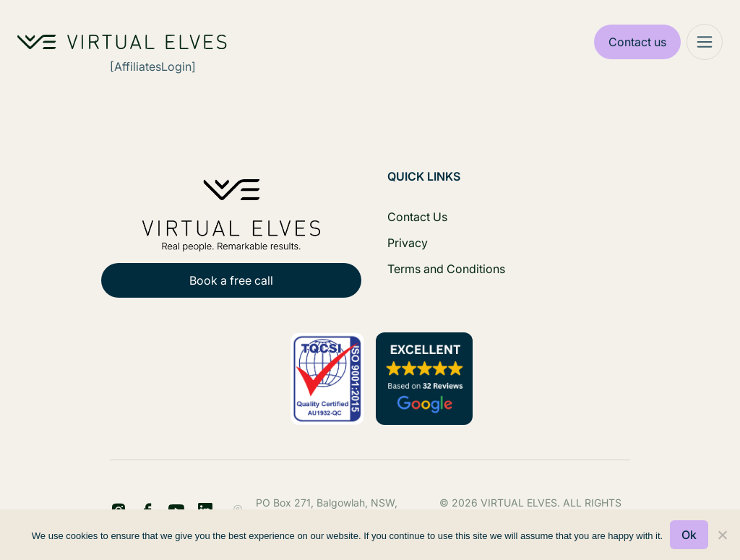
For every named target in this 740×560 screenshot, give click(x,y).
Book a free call (231, 280)
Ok (689, 535)
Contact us (637, 42)
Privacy (408, 243)
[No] (722, 535)
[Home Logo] (122, 42)
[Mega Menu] (705, 42)
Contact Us (417, 217)
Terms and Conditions (446, 269)
